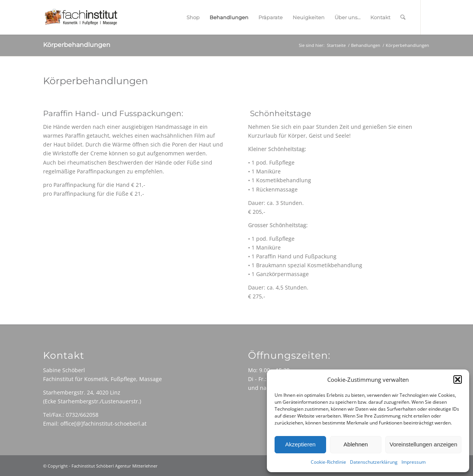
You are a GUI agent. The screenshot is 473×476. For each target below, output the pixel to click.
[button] (458, 379)
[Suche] (403, 17)
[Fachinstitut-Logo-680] (81, 17)
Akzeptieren (300, 444)
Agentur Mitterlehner (136, 466)
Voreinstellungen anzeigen (423, 444)
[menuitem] (193, 17)
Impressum (414, 462)
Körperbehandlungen (77, 45)
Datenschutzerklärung (374, 462)
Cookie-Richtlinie (328, 462)
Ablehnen (356, 444)
